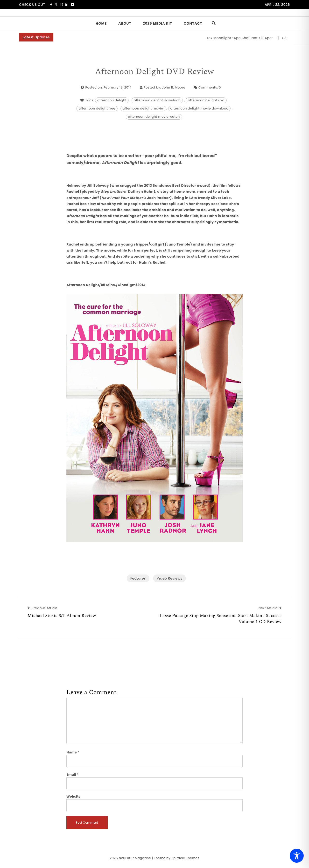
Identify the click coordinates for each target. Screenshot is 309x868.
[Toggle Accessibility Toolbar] (297, 856)
